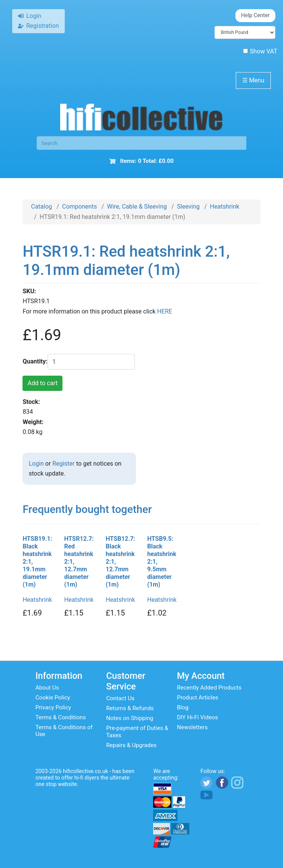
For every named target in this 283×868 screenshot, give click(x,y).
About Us (47, 688)
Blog (182, 707)
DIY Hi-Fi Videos (197, 717)
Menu (253, 80)
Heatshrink (225, 207)
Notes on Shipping (130, 718)
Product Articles (197, 698)
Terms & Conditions (61, 717)
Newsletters (192, 727)
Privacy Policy (53, 707)
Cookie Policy (53, 698)
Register (63, 464)
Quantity (34, 361)
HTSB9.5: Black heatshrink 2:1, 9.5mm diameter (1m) (161, 562)
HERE (164, 311)
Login (36, 464)
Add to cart (42, 383)
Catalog (41, 207)
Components (79, 207)
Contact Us (121, 698)
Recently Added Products (209, 688)
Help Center (255, 15)
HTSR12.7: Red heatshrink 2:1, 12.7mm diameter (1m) (79, 562)
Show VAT (260, 51)
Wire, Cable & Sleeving (137, 207)
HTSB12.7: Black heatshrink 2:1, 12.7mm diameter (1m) (120, 562)
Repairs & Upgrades (131, 745)
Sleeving (189, 207)
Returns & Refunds (130, 708)
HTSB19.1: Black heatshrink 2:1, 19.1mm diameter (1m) (37, 562)
